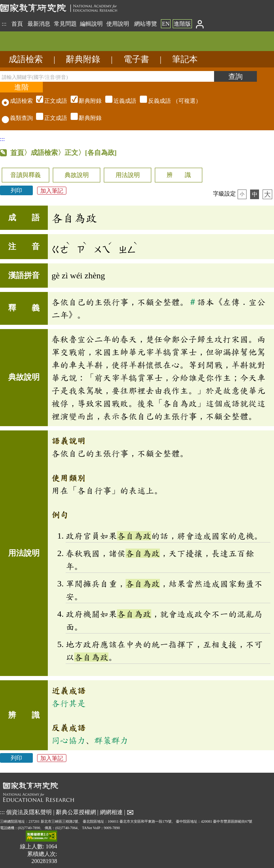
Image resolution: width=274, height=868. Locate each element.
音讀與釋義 (26, 175)
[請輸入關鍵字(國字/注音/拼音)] (107, 76)
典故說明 (77, 175)
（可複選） (118, 101)
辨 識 (179, 175)
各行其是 (68, 703)
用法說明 (128, 175)
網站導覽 (146, 24)
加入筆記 (52, 190)
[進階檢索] (21, 87)
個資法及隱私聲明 (29, 812)
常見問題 (65, 24)
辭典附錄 (83, 59)
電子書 (136, 59)
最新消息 (39, 24)
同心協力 (68, 740)
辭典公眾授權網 (76, 812)
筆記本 (185, 59)
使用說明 (118, 24)
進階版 (182, 24)
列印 (16, 190)
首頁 (17, 24)
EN (166, 24)
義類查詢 (17, 118)
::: (4, 24)
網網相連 (111, 812)
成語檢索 (26, 59)
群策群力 (111, 740)
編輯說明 (91, 24)
